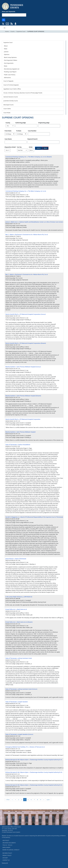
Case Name (8, 139)
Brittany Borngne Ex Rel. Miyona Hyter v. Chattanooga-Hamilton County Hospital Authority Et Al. (34, 760)
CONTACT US (6, 860)
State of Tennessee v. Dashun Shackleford (18, 445)
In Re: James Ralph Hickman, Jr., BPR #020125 (19, 597)
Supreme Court (21, 31)
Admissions (7, 77)
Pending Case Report (10, 72)
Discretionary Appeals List (12, 69)
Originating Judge (44, 123)
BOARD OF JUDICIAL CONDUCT (11, 850)
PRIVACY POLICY (7, 855)
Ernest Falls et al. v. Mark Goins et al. (16, 609)
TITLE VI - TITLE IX (7, 845)
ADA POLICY (6, 840)
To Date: (19, 131)
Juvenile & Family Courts (11, 101)
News (6, 49)
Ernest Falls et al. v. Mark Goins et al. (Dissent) (19, 622)
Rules (6, 66)
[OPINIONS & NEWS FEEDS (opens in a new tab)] (12, 24)
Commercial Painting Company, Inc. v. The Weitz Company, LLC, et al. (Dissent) (29, 157)
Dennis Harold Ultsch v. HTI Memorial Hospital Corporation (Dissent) (26, 343)
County (8, 123)
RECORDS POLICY (7, 853)
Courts (13, 31)
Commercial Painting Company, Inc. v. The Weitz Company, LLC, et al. (26, 191)
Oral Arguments (9, 63)
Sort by (19, 147)
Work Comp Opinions (10, 57)
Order (31, 147)
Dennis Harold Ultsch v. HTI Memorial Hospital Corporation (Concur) (26, 314)
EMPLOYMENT (6, 847)
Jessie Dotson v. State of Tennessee (16, 559)
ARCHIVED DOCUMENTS (9, 843)
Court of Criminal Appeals (11, 85)
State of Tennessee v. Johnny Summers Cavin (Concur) (21, 689)
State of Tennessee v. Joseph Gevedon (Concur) (19, 734)
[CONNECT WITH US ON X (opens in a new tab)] (3, 24)
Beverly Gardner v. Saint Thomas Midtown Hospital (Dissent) (23, 396)
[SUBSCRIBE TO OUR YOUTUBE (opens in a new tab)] (7, 24)
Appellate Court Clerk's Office (12, 89)
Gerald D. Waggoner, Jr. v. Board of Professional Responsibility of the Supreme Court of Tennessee (34, 517)
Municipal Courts (8, 105)
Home (7, 31)
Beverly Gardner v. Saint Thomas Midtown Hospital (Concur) (23, 367)
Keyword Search (32, 139)
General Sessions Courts (11, 97)
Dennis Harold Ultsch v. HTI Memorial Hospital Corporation (23, 419)
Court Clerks (7, 109)
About (6, 46)
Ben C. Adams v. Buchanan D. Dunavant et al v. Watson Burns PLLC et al (27, 274)
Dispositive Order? (10, 147)
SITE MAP (5, 858)
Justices (6, 52)
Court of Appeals (8, 81)
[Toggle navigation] (5, 28)
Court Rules (7, 113)
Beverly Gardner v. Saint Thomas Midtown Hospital (21, 432)
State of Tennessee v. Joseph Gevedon (17, 702)
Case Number (32, 131)
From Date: (8, 131)
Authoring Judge (21, 123)
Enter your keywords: (9, 12)
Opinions (7, 54)
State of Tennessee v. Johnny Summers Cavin (19, 658)
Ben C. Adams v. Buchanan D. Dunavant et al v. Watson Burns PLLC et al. (27, 234)
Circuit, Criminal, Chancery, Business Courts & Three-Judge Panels (23, 93)
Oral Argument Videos (11, 60)
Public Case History (10, 75)
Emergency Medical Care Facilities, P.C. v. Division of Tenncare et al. (25, 747)
